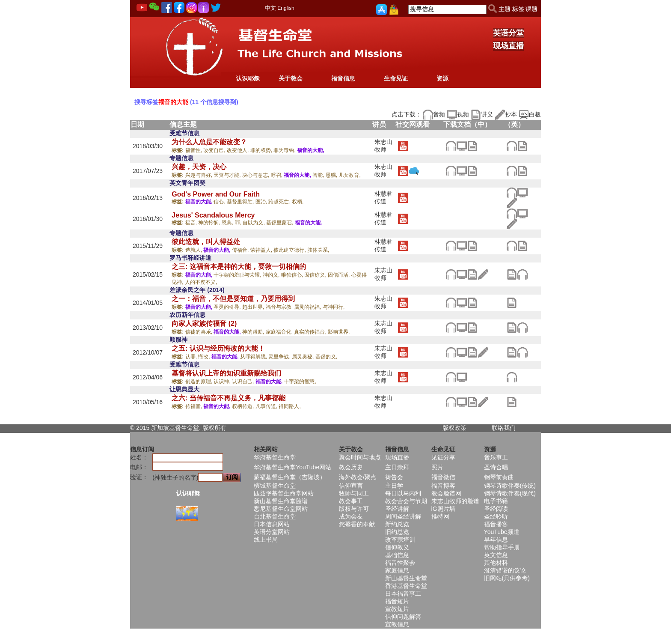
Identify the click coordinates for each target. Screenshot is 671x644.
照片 (437, 467)
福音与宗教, (280, 307)
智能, (319, 175)
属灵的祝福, (308, 307)
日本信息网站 (272, 524)
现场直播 (508, 46)
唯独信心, (293, 275)
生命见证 (396, 78)
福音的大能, (310, 150)
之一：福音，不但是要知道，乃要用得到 (233, 299)
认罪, (192, 357)
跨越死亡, (280, 202)
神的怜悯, (210, 223)
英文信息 (496, 555)
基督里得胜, (241, 202)
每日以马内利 (403, 493)
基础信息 (397, 555)
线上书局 (266, 540)
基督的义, (326, 357)
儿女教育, (349, 175)
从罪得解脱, (254, 357)
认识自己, (244, 382)
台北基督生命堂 (275, 516)
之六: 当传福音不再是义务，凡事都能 (229, 398)
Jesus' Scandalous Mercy (213, 215)
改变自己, (215, 150)
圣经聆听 (496, 516)
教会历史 (351, 467)
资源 (442, 78)
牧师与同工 (354, 493)
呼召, (278, 175)
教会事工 (351, 501)
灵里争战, (280, 357)
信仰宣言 (351, 486)
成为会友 (351, 516)
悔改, (205, 357)
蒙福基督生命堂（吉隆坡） (290, 477)
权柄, (298, 202)
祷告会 (394, 477)
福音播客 (496, 524)
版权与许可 (354, 509)
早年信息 (496, 540)
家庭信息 (397, 570)
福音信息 (343, 78)
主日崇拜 (397, 467)
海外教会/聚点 (358, 477)
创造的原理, (200, 382)
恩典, (228, 223)
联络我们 (504, 428)
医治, (262, 202)
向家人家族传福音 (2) (204, 323)
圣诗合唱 (496, 467)
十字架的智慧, (300, 382)
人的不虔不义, (201, 282)
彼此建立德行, (290, 250)
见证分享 (443, 457)
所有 (220, 428)
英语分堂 (508, 33)
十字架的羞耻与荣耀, (238, 275)
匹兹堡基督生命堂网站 (284, 493)
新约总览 (397, 524)
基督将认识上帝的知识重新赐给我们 (226, 373)
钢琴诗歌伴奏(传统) (510, 486)
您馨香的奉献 (357, 524)
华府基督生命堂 (275, 457)
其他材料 (496, 563)
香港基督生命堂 (406, 586)
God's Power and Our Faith (216, 194)
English (286, 8)
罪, (239, 223)
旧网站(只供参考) (507, 578)
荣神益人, (262, 250)
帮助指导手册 (502, 547)
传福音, (241, 250)
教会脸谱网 (446, 493)
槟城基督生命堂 (275, 486)
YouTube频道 (502, 532)
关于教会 (291, 78)
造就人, (194, 250)
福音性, (194, 150)
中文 (270, 8)
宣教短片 (397, 609)
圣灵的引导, (228, 307)
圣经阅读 (496, 509)
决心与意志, (257, 175)
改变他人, (239, 150)
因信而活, (340, 275)
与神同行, (334, 307)
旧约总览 (397, 532)
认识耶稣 (248, 78)
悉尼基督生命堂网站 (281, 509)
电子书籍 (496, 501)
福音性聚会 (400, 563)
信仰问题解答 (403, 617)
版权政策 (454, 428)
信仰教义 (397, 547)
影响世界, (339, 332)
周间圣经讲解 (403, 516)
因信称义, (316, 275)
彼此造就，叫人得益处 (206, 242)
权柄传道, (244, 406)
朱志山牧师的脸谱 (455, 501)
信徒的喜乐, (200, 332)
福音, (192, 223)
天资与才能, (228, 175)
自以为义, (254, 223)
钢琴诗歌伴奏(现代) (510, 493)
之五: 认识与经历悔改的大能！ (218, 348)
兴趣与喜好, (200, 175)
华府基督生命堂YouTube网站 (292, 467)
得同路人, (289, 406)
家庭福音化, (280, 332)
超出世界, (254, 307)
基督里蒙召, (281, 223)
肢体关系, (318, 250)
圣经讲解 (397, 509)
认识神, (223, 382)
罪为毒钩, (285, 150)
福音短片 (397, 601)
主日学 (394, 486)
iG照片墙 (443, 509)
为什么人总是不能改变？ (209, 142)
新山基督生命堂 (406, 578)
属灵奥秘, (304, 357)
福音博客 (443, 486)
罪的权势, (262, 150)
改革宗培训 (400, 540)
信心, (220, 202)
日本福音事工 (403, 593)
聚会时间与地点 (360, 457)
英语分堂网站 (272, 532)
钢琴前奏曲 (499, 477)
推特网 (440, 516)
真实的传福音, (311, 332)
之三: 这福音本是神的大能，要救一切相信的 (239, 267)
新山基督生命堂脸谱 (281, 501)
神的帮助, (254, 332)
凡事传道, (267, 406)
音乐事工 (496, 457)
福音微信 (443, 477)
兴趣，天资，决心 (199, 167)
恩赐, (332, 175)
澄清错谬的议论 (505, 570)
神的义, (272, 275)
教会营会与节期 (406, 501)
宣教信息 (397, 624)
